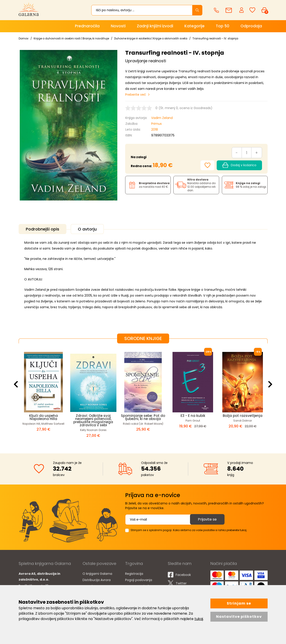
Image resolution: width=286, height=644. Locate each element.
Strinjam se (239, 603)
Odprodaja (251, 26)
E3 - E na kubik (193, 416)
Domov (24, 38)
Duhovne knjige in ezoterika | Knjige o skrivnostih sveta (151, 38)
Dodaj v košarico (239, 165)
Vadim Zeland (162, 118)
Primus (156, 124)
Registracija (134, 574)
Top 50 (223, 26)
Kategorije (194, 26)
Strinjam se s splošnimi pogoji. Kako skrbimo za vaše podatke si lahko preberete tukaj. (189, 530)
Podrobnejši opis (43, 229)
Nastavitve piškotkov (239, 617)
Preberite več (136, 95)
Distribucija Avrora (97, 580)
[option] (44, 395)
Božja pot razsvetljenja (243, 416)
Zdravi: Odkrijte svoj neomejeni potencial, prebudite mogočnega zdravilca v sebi (93, 420)
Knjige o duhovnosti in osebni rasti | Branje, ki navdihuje (71, 38)
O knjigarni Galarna (97, 574)
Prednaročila (87, 26)
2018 (155, 129)
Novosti (118, 26)
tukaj (199, 619)
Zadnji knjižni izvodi (155, 26)
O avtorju (87, 229)
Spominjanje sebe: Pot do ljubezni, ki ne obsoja (143, 417)
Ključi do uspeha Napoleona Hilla (44, 417)
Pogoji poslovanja (139, 580)
